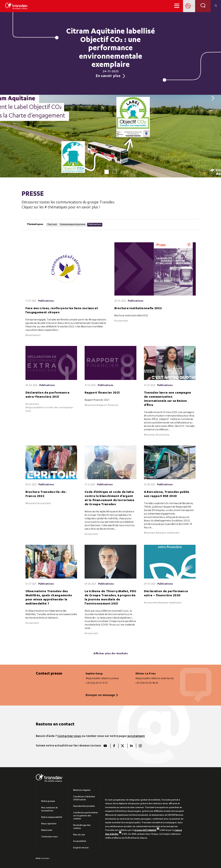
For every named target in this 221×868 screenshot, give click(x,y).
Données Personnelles (84, 806)
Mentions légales (82, 790)
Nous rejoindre (49, 823)
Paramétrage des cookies (82, 826)
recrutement (136, 736)
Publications (95, 225)
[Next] (212, 98)
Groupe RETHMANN (147, 830)
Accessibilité (80, 841)
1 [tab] (107, 172)
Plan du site (79, 834)
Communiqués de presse (72, 225)
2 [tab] (115, 172)
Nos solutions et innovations (49, 809)
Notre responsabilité (52, 817)
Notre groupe (48, 801)
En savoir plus (110, 76)
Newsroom (47, 830)
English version (81, 847)
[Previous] (9, 98)
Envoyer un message (100, 695)
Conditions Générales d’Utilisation (84, 798)
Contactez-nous (69, 736)
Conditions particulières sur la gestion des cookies (85, 815)
